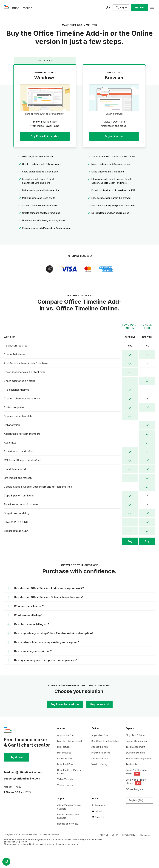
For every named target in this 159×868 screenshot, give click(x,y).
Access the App (100, 747)
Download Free (65, 764)
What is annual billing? (24, 615)
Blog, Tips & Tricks (136, 735)
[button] (6, 862)
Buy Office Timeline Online (105, 741)
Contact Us (147, 835)
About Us (104, 835)
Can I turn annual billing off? (28, 624)
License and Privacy (68, 824)
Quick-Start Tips (100, 758)
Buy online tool (114, 136)
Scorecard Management (138, 758)
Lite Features (64, 747)
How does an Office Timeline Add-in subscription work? (45, 588)
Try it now (17, 757)
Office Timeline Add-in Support (69, 807)
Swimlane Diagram (135, 753)
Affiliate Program (134, 789)
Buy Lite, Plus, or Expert (70, 741)
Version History (65, 785)
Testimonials (132, 764)
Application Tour (66, 735)
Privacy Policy (129, 835)
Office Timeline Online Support (69, 816)
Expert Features (65, 758)
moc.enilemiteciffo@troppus (22, 779)
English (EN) (140, 800)
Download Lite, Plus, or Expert (69, 772)
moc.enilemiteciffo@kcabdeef (23, 772)
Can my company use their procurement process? (42, 660)
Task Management (135, 747)
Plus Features (64, 753)
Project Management (137, 741)
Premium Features (101, 753)
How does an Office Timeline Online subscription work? (45, 597)
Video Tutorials (65, 779)
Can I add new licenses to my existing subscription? (43, 642)
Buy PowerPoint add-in (45, 136)
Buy (130, 541)
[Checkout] (108, 8)
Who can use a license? (25, 606)
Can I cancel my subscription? (29, 651)
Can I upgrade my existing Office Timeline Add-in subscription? (50, 633)
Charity (115, 835)
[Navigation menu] (152, 8)
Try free (140, 7)
